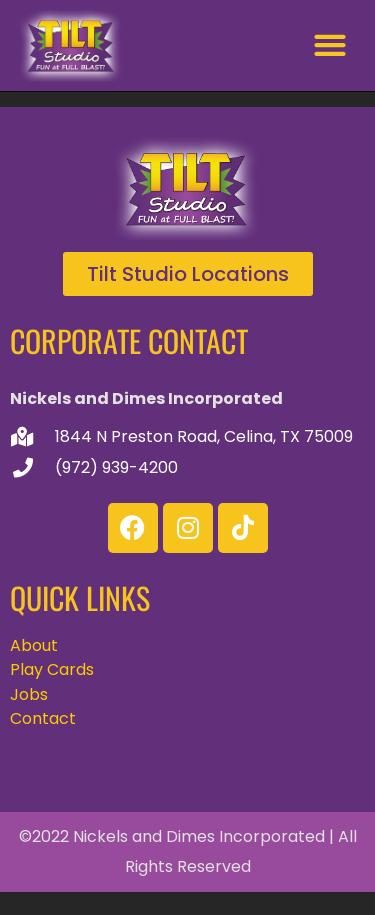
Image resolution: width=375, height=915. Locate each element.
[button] (329, 45)
